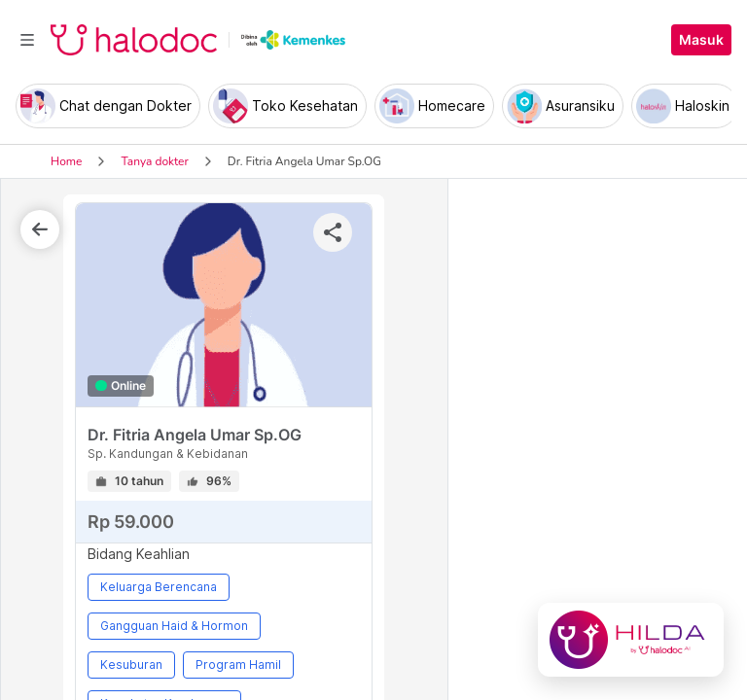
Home (66, 161)
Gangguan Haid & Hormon (174, 626)
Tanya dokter (154, 161)
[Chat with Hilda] (631, 640)
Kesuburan (131, 665)
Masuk (701, 40)
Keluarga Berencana (159, 587)
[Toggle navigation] (27, 40)
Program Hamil (238, 665)
